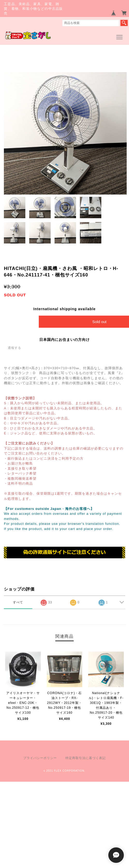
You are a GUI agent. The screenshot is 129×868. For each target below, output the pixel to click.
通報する (14, 348)
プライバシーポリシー (40, 758)
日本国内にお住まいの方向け (64, 340)
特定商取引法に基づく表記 (86, 758)
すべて (18, 602)
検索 (124, 23)
